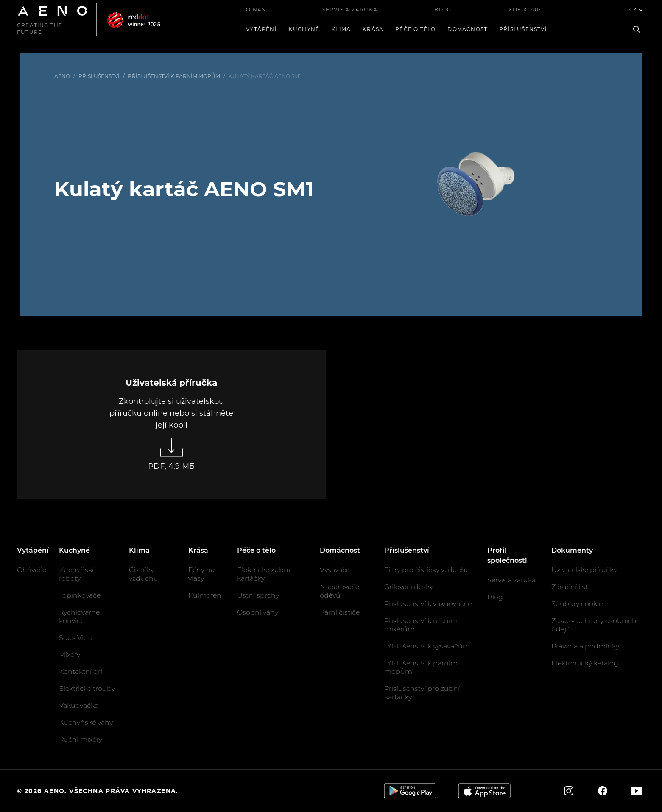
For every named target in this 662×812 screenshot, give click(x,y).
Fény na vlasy (201, 574)
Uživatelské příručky (584, 570)
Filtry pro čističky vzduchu (427, 570)
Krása (373, 29)
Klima (341, 29)
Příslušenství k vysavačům (427, 646)
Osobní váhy (258, 612)
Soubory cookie (577, 604)
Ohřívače (32, 570)
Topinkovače (80, 595)
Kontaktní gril (81, 672)
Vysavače (335, 570)
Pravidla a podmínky (585, 646)
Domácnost (467, 29)
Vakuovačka (79, 705)
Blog (443, 10)
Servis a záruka (350, 10)
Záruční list (570, 587)
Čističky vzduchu (144, 574)
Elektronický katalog (585, 663)
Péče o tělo (415, 29)
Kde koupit (528, 10)
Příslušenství (523, 29)
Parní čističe (340, 612)
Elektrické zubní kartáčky (264, 574)
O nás (256, 10)
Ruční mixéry (81, 739)
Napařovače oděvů (339, 591)
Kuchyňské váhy (86, 722)
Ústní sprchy (258, 595)
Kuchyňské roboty (77, 574)
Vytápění (261, 29)
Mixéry (70, 655)
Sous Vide (75, 638)
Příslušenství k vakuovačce (428, 604)
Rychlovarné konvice (79, 616)
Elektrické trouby (87, 688)
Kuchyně (304, 29)
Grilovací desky (409, 587)
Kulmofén (205, 595)
